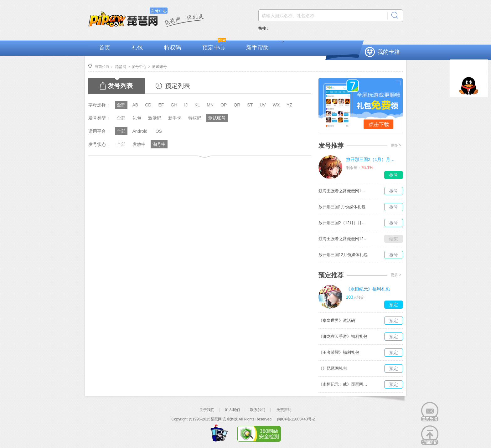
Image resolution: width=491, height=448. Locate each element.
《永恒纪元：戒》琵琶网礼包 (344, 384)
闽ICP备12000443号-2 (296, 419)
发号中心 (139, 67)
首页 (105, 48)
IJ (186, 105)
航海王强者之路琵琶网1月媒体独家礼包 (344, 191)
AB (135, 105)
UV (263, 105)
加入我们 (232, 410)
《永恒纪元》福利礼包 (368, 289)
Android (140, 131)
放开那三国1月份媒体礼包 (342, 207)
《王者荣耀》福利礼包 (339, 352)
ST (250, 105)
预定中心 (214, 48)
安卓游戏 (230, 419)
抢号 (394, 175)
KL (197, 105)
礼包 (137, 48)
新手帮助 (257, 48)
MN (210, 105)
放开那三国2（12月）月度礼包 (344, 223)
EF (161, 105)
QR (237, 105)
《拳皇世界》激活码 (337, 320)
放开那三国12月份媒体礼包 (343, 255)
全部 (121, 105)
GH (174, 105)
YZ (289, 105)
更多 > (396, 145)
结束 (394, 239)
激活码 (155, 118)
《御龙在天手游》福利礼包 (343, 336)
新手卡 (175, 118)
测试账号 (159, 67)
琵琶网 (121, 67)
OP (224, 105)
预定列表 (178, 86)
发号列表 (120, 86)
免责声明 (284, 410)
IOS (158, 131)
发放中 (139, 144)
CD (148, 105)
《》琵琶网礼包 (333, 368)
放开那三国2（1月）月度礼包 (371, 159)
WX (276, 105)
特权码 (173, 48)
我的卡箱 (389, 52)
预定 (394, 305)
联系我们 (258, 410)
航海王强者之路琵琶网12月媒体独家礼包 (344, 239)
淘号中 (159, 144)
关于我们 (207, 410)
